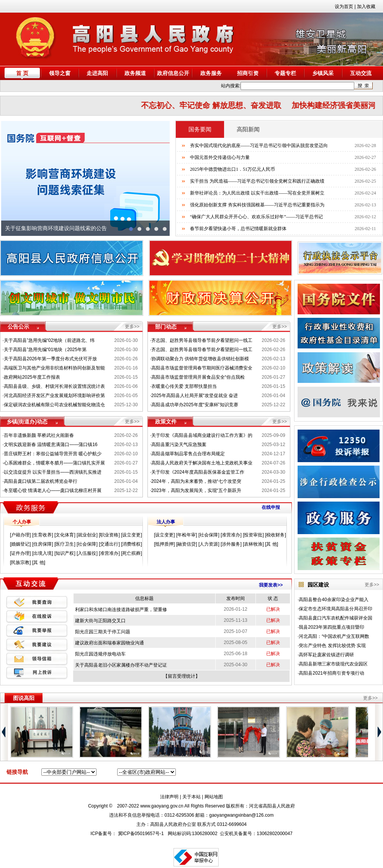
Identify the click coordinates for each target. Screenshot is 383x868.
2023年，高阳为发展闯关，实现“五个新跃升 (196, 490)
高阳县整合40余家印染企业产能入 (333, 600)
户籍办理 (20, 535)
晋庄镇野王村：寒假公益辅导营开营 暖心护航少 (53, 454)
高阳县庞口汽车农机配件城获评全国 (336, 618)
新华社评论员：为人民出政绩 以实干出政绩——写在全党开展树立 (257, 193)
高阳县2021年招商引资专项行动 (331, 673)
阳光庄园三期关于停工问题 (103, 632)
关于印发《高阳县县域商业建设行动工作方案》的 (202, 435)
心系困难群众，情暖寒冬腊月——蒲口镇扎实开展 (54, 463)
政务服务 (211, 73)
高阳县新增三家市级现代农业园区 (333, 664)
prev (11, 178)
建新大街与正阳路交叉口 (100, 621)
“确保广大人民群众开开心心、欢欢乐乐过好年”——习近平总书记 (256, 217)
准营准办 (109, 553)
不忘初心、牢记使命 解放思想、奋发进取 (218, 105)
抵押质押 (164, 544)
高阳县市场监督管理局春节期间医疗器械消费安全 (202, 368)
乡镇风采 (323, 73)
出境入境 (43, 553)
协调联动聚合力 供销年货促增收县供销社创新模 (200, 359)
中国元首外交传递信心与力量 (220, 157)
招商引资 (248, 73)
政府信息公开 (173, 73)
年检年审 (187, 535)
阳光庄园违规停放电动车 (100, 654)
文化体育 (65, 535)
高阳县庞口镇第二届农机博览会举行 (41, 481)
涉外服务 (231, 544)
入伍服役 (87, 553)
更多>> (132, 327)
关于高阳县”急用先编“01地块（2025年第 (45, 350)
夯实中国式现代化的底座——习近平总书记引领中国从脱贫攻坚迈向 (259, 145)
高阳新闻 (248, 129)
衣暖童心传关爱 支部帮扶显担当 (184, 386)
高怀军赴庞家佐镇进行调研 (326, 655)
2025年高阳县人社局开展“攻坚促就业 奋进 (195, 396)
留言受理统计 (182, 676)
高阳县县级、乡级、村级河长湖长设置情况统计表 (54, 386)
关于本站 (191, 797)
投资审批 (253, 535)
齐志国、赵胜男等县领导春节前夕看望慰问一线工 (202, 340)
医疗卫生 (65, 544)
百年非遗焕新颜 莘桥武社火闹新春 (39, 435)
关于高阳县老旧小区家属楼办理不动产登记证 (121, 665)
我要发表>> (271, 585)
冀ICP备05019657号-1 (141, 834)
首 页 (22, 73)
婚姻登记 (20, 544)
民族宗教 (20, 562)
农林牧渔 (253, 544)
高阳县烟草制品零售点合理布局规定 (188, 454)
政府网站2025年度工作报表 (32, 377)
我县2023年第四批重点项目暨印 (331, 627)
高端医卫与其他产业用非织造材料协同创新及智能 (54, 368)
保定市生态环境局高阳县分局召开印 (336, 609)
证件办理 (20, 553)
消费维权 (131, 544)
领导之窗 (60, 73)
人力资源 (209, 544)
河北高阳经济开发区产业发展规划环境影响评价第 (54, 396)
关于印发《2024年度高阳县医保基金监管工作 (198, 472)
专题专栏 (285, 73)
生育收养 (43, 535)
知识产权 (65, 553)
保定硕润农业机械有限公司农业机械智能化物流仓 (54, 405)
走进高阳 (97, 73)
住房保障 (43, 544)
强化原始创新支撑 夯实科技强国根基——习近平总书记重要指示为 (257, 205)
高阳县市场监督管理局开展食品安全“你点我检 (198, 377)
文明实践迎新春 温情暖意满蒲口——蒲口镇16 (51, 445)
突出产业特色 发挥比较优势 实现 (332, 646)
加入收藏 (366, 7)
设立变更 (131, 535)
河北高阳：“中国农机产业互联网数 (334, 636)
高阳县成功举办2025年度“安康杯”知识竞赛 (195, 405)
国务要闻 (200, 129)
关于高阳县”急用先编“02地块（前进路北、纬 (49, 340)
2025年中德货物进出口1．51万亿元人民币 (232, 169)
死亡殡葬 (131, 553)
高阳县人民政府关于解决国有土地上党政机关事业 (202, 463)
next (160, 178)
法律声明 (169, 797)
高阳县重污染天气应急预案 (179, 445)
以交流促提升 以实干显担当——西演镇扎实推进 (53, 472)
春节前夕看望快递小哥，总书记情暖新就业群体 (238, 229)
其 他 (38, 562)
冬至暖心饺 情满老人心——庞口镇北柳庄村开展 (53, 490)
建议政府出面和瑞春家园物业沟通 (110, 643)
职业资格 (109, 535)
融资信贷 (187, 544)
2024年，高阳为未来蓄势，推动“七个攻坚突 (196, 481)
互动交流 (361, 73)
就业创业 (87, 535)
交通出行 (109, 544)
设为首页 (344, 7)
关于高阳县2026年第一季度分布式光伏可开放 (50, 359)
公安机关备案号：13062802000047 (256, 834)
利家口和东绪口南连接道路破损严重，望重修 (121, 610)
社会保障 (87, 544)
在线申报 (271, 507)
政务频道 (135, 73)
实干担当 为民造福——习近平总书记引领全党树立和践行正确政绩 (257, 181)
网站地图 (214, 797)
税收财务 (275, 535)
